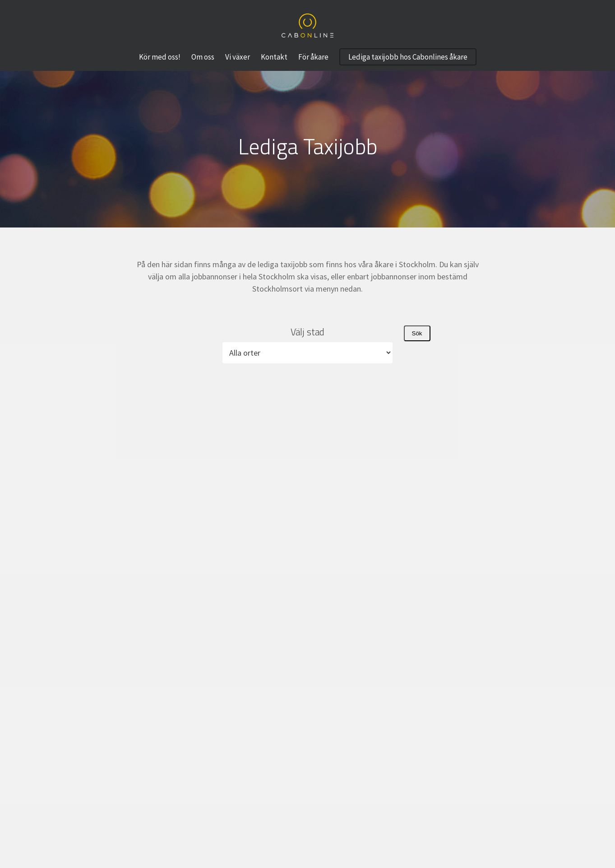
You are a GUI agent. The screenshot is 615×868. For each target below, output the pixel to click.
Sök (417, 333)
